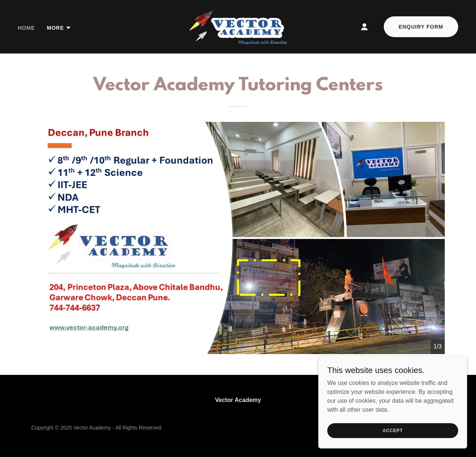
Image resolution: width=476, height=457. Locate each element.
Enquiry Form (421, 27)
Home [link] (26, 28)
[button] (59, 28)
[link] (238, 26)
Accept (393, 430)
